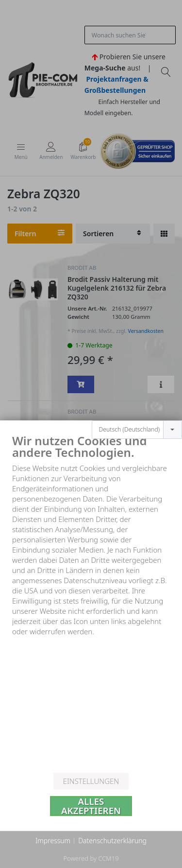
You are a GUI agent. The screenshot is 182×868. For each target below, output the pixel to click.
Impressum (53, 841)
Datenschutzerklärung (112, 841)
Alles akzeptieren (91, 806)
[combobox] (137, 411)
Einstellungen (91, 781)
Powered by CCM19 (91, 858)
